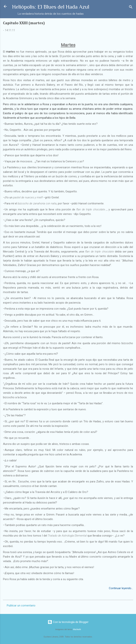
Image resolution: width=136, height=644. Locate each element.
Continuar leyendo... (121, 588)
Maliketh (77, 629)
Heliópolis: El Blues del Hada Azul (51, 7)
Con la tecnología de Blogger (68, 622)
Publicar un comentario (21, 605)
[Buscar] (131, 8)
